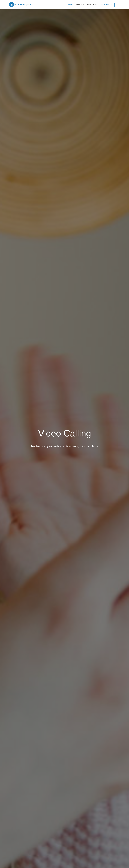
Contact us (92, 5)
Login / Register (107, 5)
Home (71, 5)
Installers (80, 5)
